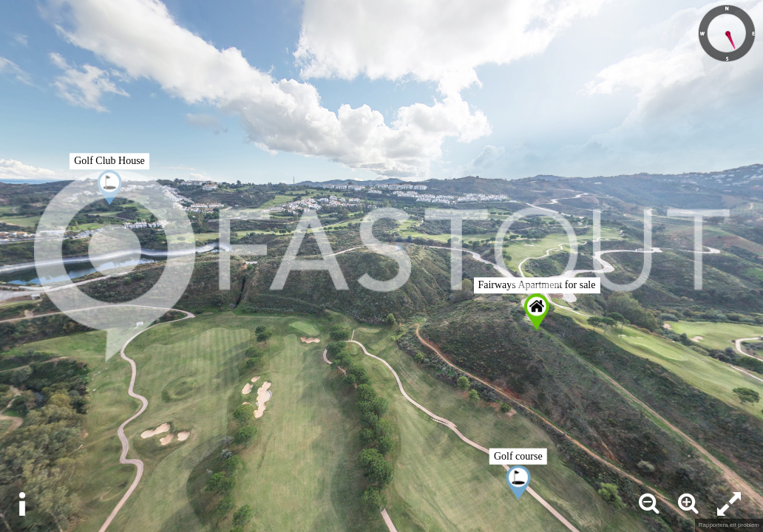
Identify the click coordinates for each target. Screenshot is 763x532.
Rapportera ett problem (729, 525)
